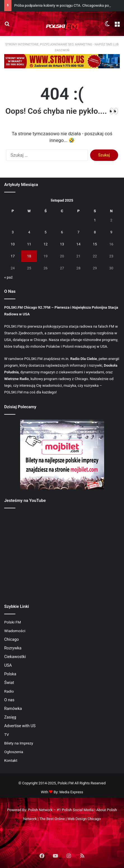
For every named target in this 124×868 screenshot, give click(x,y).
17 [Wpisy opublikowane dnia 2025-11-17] (13, 256)
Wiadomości (15, 631)
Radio (9, 691)
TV (7, 734)
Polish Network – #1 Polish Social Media (61, 810)
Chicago (11, 639)
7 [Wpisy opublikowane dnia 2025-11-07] (79, 232)
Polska (10, 674)
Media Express (71, 792)
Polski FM (13, 622)
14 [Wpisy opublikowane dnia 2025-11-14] (79, 244)
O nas (9, 700)
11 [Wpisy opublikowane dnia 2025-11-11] (29, 244)
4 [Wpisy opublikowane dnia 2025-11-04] (29, 232)
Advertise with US (20, 726)
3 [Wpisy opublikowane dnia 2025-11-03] (13, 232)
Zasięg (10, 717)
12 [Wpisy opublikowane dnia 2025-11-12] (45, 244)
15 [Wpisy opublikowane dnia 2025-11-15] (95, 244)
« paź (8, 277)
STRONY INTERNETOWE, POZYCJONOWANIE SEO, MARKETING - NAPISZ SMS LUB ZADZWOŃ (62, 47)
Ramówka (13, 709)
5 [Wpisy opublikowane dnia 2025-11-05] (45, 232)
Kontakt (11, 760)
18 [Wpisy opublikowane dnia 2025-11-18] (29, 256)
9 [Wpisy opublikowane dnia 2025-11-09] (111, 232)
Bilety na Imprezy (19, 743)
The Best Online (52, 819)
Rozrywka (13, 648)
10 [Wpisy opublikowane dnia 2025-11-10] (13, 244)
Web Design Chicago (84, 819)
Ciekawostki (15, 657)
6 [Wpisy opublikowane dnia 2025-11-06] (62, 232)
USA (8, 665)
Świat (9, 683)
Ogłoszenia (14, 752)
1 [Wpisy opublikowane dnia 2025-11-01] (95, 220)
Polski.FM (66, 783)
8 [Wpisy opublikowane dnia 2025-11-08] (95, 232)
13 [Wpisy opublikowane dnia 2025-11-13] (62, 244)
